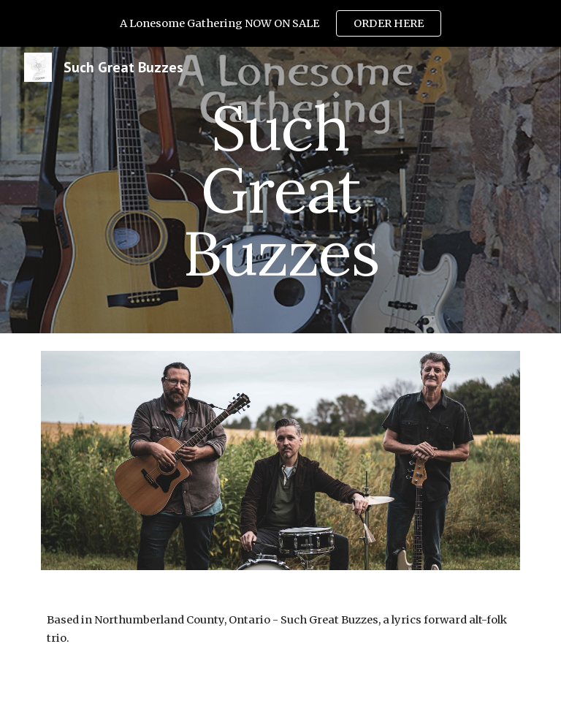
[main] (280, 190)
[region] (280, 23)
